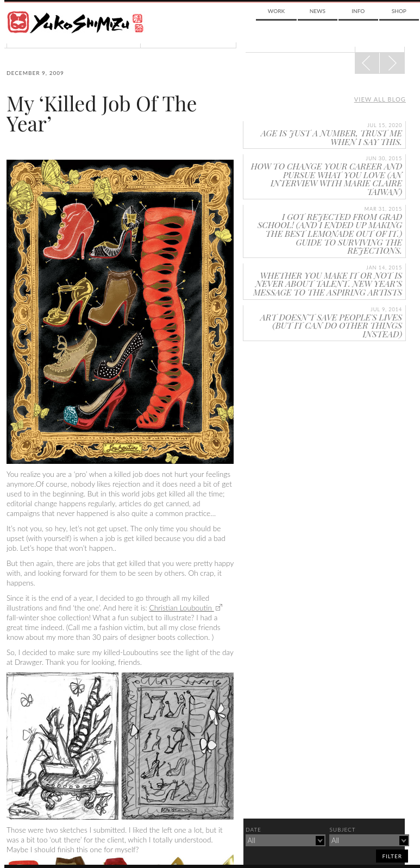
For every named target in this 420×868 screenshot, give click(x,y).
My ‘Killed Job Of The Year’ (102, 113)
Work (276, 11)
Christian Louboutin (181, 608)
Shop (399, 11)
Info (358, 11)
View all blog (380, 99)
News (318, 11)
